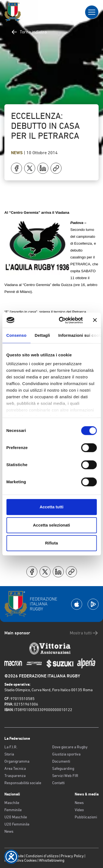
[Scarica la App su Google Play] (93, 604)
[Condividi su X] (30, 168)
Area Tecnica (15, 768)
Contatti (58, 783)
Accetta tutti (51, 507)
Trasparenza (15, 776)
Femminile (13, 810)
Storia (9, 754)
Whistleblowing (52, 860)
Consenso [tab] (16, 335)
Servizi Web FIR (65, 776)
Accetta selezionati (51, 525)
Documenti (61, 761)
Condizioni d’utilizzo (42, 856)
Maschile (12, 803)
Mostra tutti (84, 633)
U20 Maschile (16, 817)
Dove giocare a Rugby (70, 747)
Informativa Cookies (21, 860)
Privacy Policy (72, 856)
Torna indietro (29, 32)
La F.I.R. (11, 747)
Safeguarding (63, 768)
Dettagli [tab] (42, 335)
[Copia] (56, 168)
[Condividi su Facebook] (16, 168)
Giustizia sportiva (66, 754)
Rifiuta (51, 543)
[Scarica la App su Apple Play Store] (77, 604)
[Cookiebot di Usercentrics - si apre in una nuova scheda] (61, 320)
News (17, 153)
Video (79, 810)
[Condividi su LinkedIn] (43, 168)
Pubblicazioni (86, 817)
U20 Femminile (17, 824)
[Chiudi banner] (95, 320)
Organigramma (17, 761)
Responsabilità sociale (23, 783)
